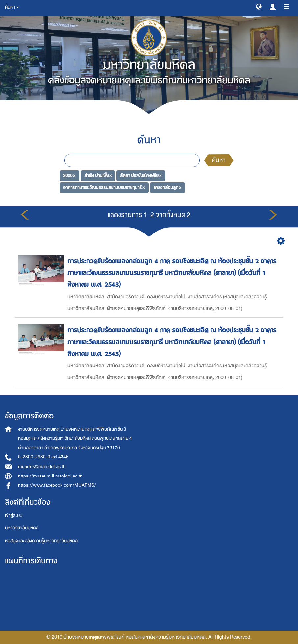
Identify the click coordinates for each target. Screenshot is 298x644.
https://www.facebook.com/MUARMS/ (57, 485)
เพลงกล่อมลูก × (167, 187)
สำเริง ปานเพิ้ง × (98, 176)
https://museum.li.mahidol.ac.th (50, 476)
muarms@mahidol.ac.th (42, 466)
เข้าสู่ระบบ (14, 515)
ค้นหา (219, 160)
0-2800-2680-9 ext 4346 (43, 457)
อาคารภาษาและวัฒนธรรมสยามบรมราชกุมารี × (104, 187)
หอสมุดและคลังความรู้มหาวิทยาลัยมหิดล (41, 541)
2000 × (69, 176)
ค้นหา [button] (12, 7)
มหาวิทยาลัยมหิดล (22, 528)
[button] (259, 6)
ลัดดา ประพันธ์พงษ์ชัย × (141, 176)
